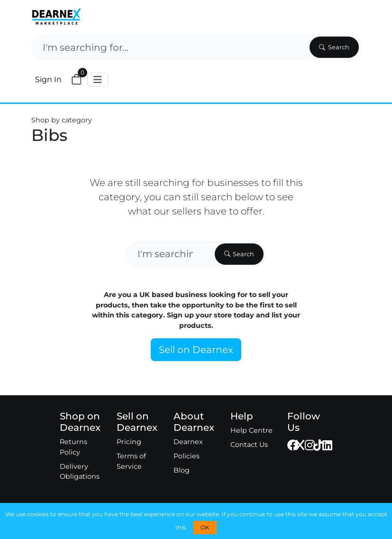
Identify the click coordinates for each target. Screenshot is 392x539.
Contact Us (249, 445)
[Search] (169, 47)
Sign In (48, 79)
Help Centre (251, 430)
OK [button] (205, 527)
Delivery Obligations (80, 472)
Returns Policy (73, 447)
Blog (182, 470)
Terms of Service (131, 461)
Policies (187, 456)
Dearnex (188, 442)
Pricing (129, 442)
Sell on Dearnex (196, 350)
